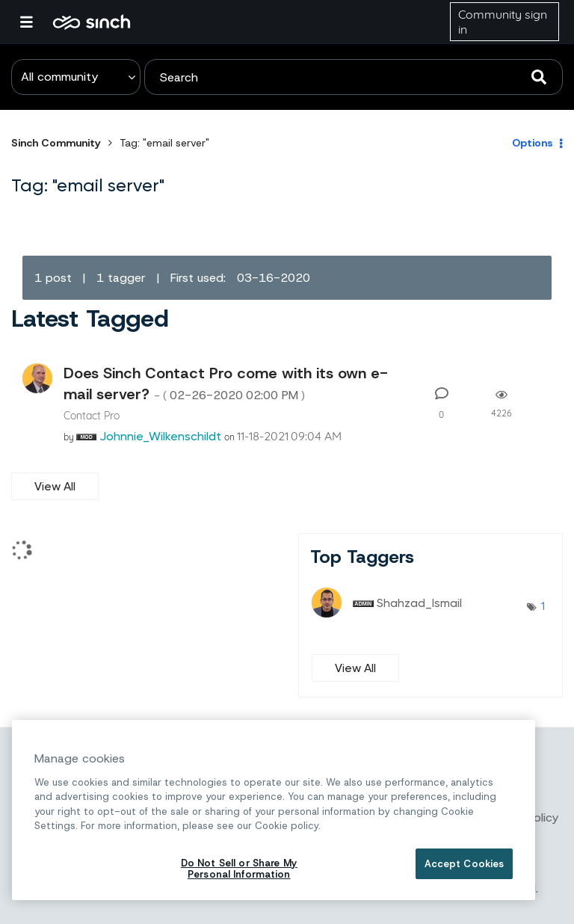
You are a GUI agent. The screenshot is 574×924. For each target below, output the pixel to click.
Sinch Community (92, 22)
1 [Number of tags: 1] (543, 606)
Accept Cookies (465, 864)
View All (55, 486)
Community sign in (503, 22)
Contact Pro (92, 415)
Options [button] (533, 143)
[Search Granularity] (76, 77)
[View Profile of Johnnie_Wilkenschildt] (160, 436)
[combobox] (354, 77)
